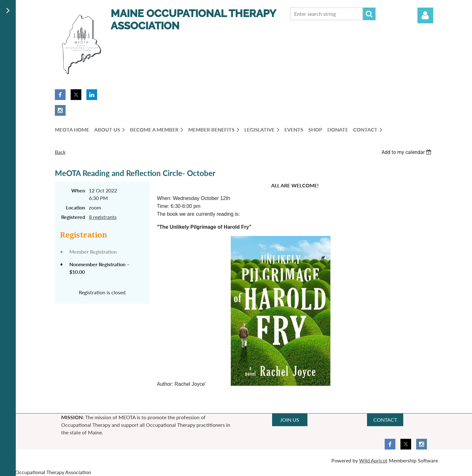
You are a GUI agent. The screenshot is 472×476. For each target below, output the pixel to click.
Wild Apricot (373, 460)
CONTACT (385, 420)
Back (60, 152)
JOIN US (290, 420)
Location (76, 207)
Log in (425, 15)
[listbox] (407, 152)
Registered (73, 217)
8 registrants (103, 217)
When (78, 190)
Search (369, 14)
